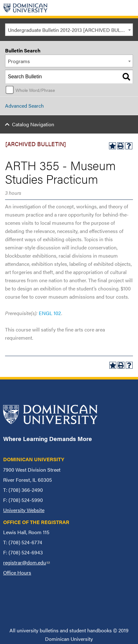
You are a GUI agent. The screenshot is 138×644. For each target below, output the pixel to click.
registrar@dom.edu (26, 562)
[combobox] (69, 30)
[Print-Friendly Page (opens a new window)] (121, 146)
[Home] (26, 8)
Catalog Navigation (33, 124)
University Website (24, 510)
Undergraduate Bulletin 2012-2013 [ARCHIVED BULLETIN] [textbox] (70, 30)
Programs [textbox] (19, 61)
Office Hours (17, 572)
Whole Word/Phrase (35, 90)
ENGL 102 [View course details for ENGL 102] (50, 313)
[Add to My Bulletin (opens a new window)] (112, 146)
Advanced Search (24, 106)
